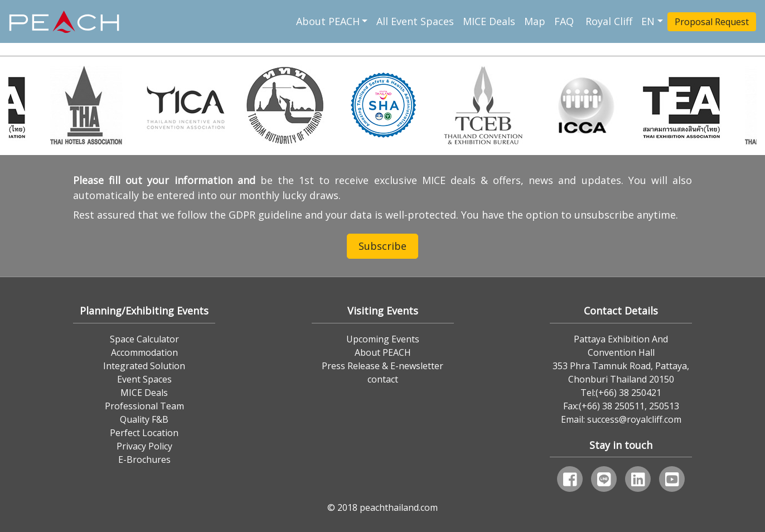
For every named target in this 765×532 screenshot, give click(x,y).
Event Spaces (144, 379)
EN (648, 21)
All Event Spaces (415, 21)
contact (383, 379)
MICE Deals (489, 21)
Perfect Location (144, 433)
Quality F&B (144, 419)
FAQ (565, 21)
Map (535, 21)
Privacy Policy (144, 446)
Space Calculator (144, 339)
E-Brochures (144, 460)
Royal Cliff (609, 21)
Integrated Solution (144, 366)
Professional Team (144, 406)
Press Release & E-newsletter (382, 366)
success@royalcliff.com (634, 419)
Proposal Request (712, 22)
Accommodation (144, 352)
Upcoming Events (383, 339)
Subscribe (382, 246)
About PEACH (328, 21)
